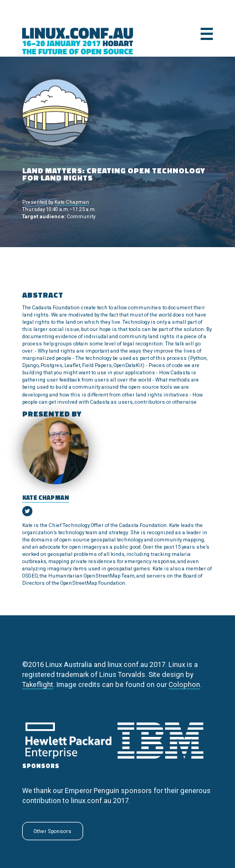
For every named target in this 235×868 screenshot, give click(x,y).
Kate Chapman (72, 202)
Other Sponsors (53, 831)
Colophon (184, 684)
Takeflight (38, 684)
